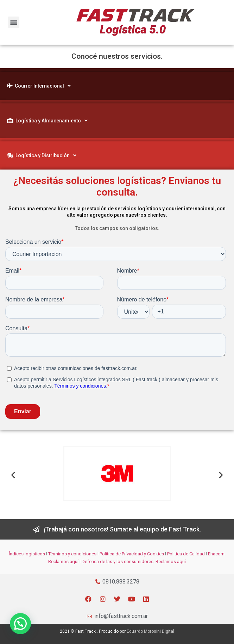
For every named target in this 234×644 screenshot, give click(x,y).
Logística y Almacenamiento (47, 121)
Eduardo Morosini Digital (150, 631)
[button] (14, 22)
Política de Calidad (186, 554)
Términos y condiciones (72, 554)
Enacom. (217, 554)
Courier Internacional (39, 86)
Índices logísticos (27, 554)
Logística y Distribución (42, 155)
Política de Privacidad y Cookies (132, 554)
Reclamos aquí (63, 562)
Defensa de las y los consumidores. (118, 562)
